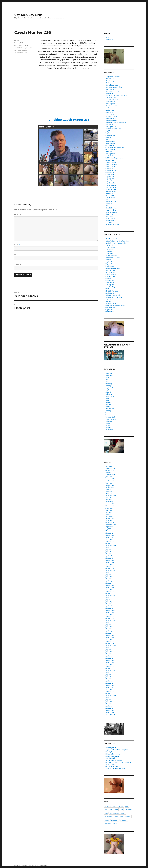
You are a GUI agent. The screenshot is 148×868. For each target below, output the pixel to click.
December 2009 (111, 714)
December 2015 (110, 564)
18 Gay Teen (109, 112)
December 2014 (110, 589)
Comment (19, 215)
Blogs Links (109, 40)
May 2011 (108, 679)
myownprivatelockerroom (114, 297)
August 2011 (109, 673)
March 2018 (109, 516)
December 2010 (110, 689)
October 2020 (110, 487)
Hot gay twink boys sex (113, 754)
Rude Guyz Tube (111, 304)
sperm (108, 407)
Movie (26, 46)
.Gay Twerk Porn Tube (112, 91)
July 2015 (108, 575)
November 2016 (110, 541)
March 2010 (109, 708)
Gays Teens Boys (111, 183)
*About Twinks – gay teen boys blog (117, 241)
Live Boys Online (111, 191)
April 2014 (109, 606)
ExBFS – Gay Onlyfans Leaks (115, 158)
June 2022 (109, 477)
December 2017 (110, 521)
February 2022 (110, 479)
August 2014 (109, 598)
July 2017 (108, 529)
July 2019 (108, 498)
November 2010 (110, 691)
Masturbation (110, 396)
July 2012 (108, 650)
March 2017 (109, 533)
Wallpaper (124, 820)
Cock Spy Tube (110, 150)
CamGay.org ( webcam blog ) (115, 148)
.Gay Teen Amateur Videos (114, 87)
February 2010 (110, 710)
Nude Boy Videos (111, 299)
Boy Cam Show (110, 135)
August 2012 (109, 648)
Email (17, 254)
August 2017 (109, 527)
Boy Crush (109, 137)
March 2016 (109, 558)
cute (111, 810)
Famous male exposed (113, 268)
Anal (16, 51)
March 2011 (109, 683)
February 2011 (110, 685)
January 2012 (110, 662)
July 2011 (108, 675)
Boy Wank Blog (110, 143)
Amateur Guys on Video (113, 258)
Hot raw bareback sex (112, 756)
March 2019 (109, 502)
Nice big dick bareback (113, 752)
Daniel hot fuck (110, 758)
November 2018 (110, 506)
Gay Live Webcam (111, 171)
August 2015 (109, 573)
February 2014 (110, 610)
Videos (29, 48)
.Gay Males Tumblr (111, 239)
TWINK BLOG (110, 312)
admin (17, 40)
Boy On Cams (110, 266)
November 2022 (111, 475)
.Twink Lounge (110, 102)
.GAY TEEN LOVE (111, 89)
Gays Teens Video (111, 185)
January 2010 (110, 712)
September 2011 (110, 671)
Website (18, 264)
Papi (107, 200)
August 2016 (109, 548)
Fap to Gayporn (110, 270)
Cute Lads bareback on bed (114, 760)
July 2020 (108, 489)
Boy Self (108, 139)
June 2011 (108, 677)
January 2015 (110, 587)
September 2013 (111, 621)
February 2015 (110, 585)
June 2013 (109, 627)
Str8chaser (109, 206)
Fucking (21, 46)
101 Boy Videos (110, 247)
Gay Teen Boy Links (28, 15)
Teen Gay (128, 817)
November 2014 (110, 591)
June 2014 (109, 602)
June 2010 (109, 702)
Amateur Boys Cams (112, 118)
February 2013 (110, 635)
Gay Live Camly (110, 166)
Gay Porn (108, 279)
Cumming (109, 384)
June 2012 (109, 652)
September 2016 (111, 546)
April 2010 (109, 706)
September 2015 (111, 571)
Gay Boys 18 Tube (111, 162)
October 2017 (110, 523)
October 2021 (110, 481)
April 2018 (109, 514)
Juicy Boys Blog (110, 287)
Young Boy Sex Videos (112, 225)
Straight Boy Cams (111, 208)
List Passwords (110, 289)
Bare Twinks (109, 125)
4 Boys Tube (109, 254)
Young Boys (109, 430)
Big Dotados (109, 262)
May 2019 (109, 500)
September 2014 (111, 596)
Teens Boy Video (111, 210)
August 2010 (109, 698)
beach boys (109, 375)
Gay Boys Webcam (111, 164)
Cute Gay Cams (110, 154)
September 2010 (111, 696)
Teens (107, 413)
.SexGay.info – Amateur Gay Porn (116, 96)
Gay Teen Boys (110, 390)
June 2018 (109, 510)
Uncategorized (110, 417)
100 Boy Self (109, 245)
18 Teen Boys (110, 114)
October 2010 (110, 694)
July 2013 (108, 625)
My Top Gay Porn (111, 196)
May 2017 (108, 531)
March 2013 (109, 633)
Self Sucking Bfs (111, 202)
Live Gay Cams (110, 193)
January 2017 (110, 537)
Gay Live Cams (110, 168)
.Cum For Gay (110, 81)
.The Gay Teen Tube (112, 100)
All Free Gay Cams (111, 256)
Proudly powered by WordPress (38, 866)
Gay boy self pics (111, 274)
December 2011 (110, 664)
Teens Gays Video (111, 212)
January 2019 (110, 504)
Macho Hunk (110, 293)
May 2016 (109, 554)
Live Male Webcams (112, 291)
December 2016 (110, 539)
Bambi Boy (109, 260)
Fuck (23, 51)
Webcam (108, 428)
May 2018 (108, 512)
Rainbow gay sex (111, 748)
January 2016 (110, 562)
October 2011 (110, 669)
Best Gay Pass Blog (111, 127)
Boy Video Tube (110, 141)
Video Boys (23, 48)
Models (108, 398)
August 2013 (109, 623)
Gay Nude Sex (110, 173)
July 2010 (108, 700)
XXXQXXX (109, 223)
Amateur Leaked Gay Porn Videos (116, 123)
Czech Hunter (110, 156)
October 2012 (110, 644)
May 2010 (108, 704)
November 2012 (110, 641)
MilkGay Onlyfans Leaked (114, 295)
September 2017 (111, 525)
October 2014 (110, 594)
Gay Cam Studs (110, 276)
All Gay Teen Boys (111, 116)
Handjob (108, 392)
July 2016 (108, 550)
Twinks (17, 48)
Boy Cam (108, 133)
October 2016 (110, 543)
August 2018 (109, 508)
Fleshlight (128, 810)
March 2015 (109, 583)
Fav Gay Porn (110, 160)
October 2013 (110, 619)
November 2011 (110, 666)
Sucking (108, 411)
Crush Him (109, 152)
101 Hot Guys (110, 108)
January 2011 (109, 687)
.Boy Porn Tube (110, 79)
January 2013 (110, 637)
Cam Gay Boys (110, 146)
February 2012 (110, 660)
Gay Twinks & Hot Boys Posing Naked (117, 750)
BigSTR (108, 131)
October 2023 (110, 471)
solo (122, 817)
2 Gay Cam (109, 251)
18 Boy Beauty (110, 249)
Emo (121, 810)
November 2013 (110, 616)
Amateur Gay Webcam (112, 121)
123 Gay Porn (110, 110)
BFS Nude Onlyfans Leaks (114, 129)
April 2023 (109, 473)
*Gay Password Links (112, 106)
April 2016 (109, 556)
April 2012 (109, 656)
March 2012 (109, 658)
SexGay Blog (109, 204)
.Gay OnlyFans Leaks (112, 85)
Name (17, 245)
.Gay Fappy (109, 83)
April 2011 (109, 681)
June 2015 (109, 577)
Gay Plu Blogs (110, 175)
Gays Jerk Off (110, 281)
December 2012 (110, 639)
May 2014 (108, 604)
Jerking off (109, 394)
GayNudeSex (109, 181)
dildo (116, 810)
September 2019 (111, 496)
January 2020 (110, 493)
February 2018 (110, 518)
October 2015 (110, 568)
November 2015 (110, 566)
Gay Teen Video (110, 177)
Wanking (108, 425)
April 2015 (109, 581)
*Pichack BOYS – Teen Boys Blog (116, 243)
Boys (16, 46)
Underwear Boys (111, 419)
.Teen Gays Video (111, 98)
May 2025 (109, 466)
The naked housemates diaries (115, 306)
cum (107, 382)
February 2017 (110, 535)
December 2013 (110, 614)
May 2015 (108, 579)
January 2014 (110, 612)
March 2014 (109, 608)
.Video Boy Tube (111, 104)
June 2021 (109, 483)
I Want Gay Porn (111, 189)
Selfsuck (108, 405)
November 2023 (110, 468)
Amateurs (109, 373)
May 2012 (108, 654)
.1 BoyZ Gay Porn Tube (113, 77)
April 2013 (109, 631)
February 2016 (110, 560)
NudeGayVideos (110, 198)
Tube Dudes (109, 216)
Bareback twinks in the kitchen (115, 769)
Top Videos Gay (110, 310)
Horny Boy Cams (111, 187)
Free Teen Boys (110, 272)
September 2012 (111, 646)
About (107, 38)
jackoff (123, 813)
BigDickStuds (110, 264)
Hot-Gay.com (110, 285)
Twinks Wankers (111, 218)
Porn (27, 51)
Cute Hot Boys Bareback (113, 767)
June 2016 (109, 552)
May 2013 (108, 629)
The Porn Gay (110, 214)
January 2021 (110, 485)
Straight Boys (110, 409)
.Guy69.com (109, 93)
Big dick (108, 377)
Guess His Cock (110, 283)
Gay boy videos (110, 388)
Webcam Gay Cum (111, 221)
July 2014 (108, 600)
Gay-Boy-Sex (110, 179)
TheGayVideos (110, 308)
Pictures (108, 402)
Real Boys (109, 301)
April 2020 (109, 491)
